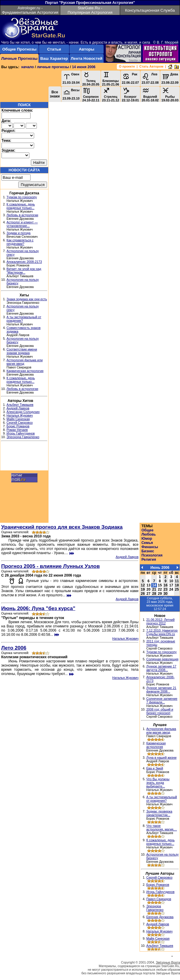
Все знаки (55, 94)
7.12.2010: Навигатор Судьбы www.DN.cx (162, 632)
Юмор (147, 539)
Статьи (54, 49)
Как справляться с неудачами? (20, 242)
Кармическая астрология (25, 371)
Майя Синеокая (18, 419)
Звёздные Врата (168, 962)
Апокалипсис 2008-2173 (24, 262)
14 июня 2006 (84, 67)
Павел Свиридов (159, 899)
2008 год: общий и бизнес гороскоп (160, 711)
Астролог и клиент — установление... (22, 224)
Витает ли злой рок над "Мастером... (24, 271)
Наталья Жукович (20, 415)
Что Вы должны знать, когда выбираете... (158, 783)
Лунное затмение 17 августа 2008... (161, 668)
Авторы (87, 49)
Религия (149, 560)
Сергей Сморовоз (20, 423)
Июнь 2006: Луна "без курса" (38, 608)
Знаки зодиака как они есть (27, 299)
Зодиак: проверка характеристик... (159, 813)
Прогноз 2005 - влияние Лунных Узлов (50, 566)
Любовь (149, 534)
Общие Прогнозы (19, 49)
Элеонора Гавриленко (23, 437)
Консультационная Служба (150, 10)
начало (28, 67)
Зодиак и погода (19, 233)
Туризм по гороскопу (22, 197)
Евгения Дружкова (160, 917)
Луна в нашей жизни (161, 758)
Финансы (150, 547)
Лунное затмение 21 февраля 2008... (161, 690)
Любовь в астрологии (22, 215)
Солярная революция (162, 659)
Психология (152, 555)
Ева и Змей (155, 768)
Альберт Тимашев (20, 405)
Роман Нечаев (17, 430)
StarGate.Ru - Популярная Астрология (90, 10)
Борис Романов (18, 426)
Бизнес (148, 551)
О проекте (127, 66)
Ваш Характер (54, 58)
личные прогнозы (53, 67)
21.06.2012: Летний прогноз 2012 (160, 621)
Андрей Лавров (18, 408)
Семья (147, 543)
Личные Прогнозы (19, 58)
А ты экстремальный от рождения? (161, 799)
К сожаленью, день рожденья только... (21, 206)
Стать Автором (151, 66)
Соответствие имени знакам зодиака (22, 351)
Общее (147, 530)
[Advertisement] (24, 457)
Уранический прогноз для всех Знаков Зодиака (62, 527)
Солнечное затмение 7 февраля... (162, 700)
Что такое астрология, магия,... (161, 827)
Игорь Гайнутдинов (21, 433)
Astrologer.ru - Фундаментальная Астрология (30, 10)
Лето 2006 (14, 648)
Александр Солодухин (23, 412)
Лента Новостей (87, 58)
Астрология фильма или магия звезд (161, 731)
